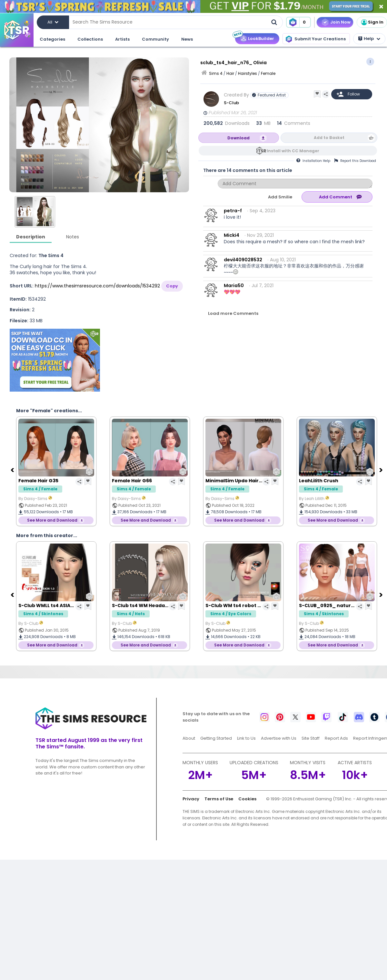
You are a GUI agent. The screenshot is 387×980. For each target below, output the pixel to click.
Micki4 (232, 235)
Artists (122, 39)
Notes (73, 237)
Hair (230, 73)
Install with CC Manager (293, 151)
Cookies (247, 799)
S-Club (231, 103)
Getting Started (216, 738)
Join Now (340, 22)
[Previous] (13, 470)
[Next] (382, 470)
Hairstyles (248, 73)
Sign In (372, 22)
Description (31, 237)
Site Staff (311, 738)
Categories (52, 39)
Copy (172, 286)
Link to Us (246, 738)
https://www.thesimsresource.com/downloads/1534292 (97, 286)
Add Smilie (280, 197)
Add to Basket (329, 138)
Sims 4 (216, 73)
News (187, 39)
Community (155, 39)
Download (238, 138)
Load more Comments (233, 313)
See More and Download (52, 520)
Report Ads (336, 738)
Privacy (191, 799)
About (189, 738)
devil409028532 (243, 260)
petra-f (233, 211)
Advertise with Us (279, 738)
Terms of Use (219, 799)
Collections (90, 39)
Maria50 (234, 285)
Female (268, 73)
